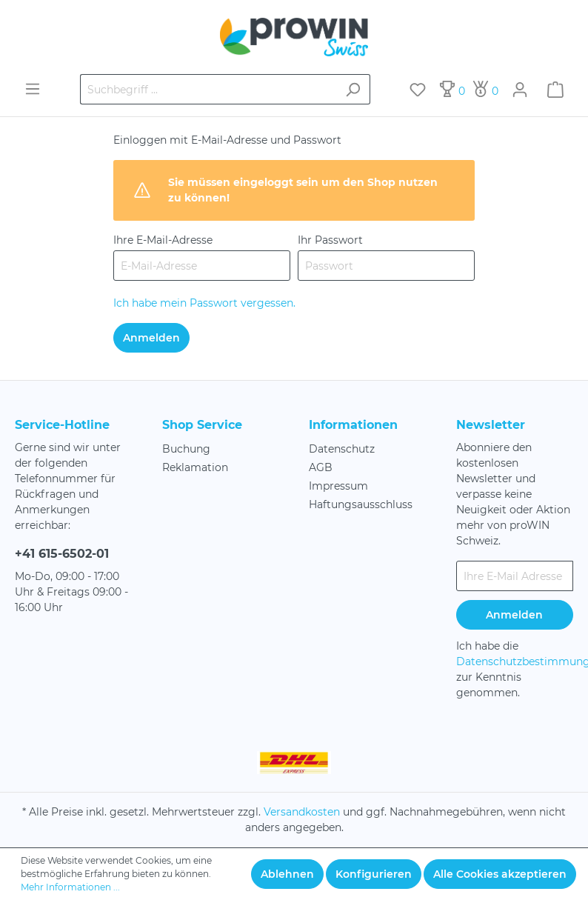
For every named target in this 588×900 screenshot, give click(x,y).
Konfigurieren (374, 874)
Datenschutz (342, 449)
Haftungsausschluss (361, 504)
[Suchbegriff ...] (208, 89)
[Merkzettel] (418, 90)
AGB (321, 467)
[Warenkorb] (555, 90)
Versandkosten (302, 812)
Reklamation (195, 467)
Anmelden (151, 338)
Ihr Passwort (330, 240)
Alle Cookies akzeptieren (500, 874)
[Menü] (33, 89)
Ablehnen (287, 874)
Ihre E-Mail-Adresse (163, 240)
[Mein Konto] (520, 90)
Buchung (186, 449)
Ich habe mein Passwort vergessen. (204, 303)
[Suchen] (353, 89)
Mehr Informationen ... (70, 887)
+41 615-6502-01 (62, 554)
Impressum (338, 486)
